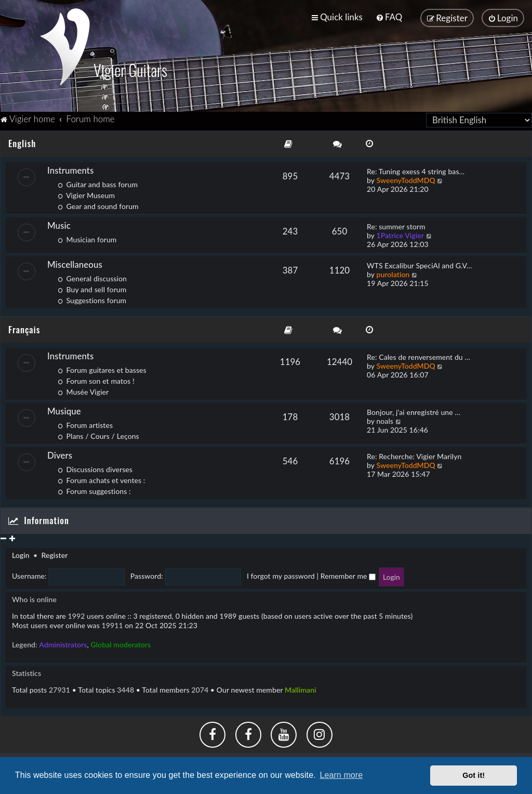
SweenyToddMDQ (405, 178)
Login (21, 552)
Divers (60, 453)
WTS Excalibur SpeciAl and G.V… (420, 263)
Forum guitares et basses (102, 367)
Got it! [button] (474, 775)
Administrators (63, 642)
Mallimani (301, 687)
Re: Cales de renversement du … (418, 354)
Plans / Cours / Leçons (98, 433)
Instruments (70, 168)
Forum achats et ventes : (101, 478)
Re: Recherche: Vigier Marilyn (414, 454)
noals (385, 418)
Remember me (348, 573)
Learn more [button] (341, 775)
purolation (393, 272)
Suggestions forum (92, 298)
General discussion (92, 276)
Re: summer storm (396, 224)
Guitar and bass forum (98, 182)
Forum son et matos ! (96, 378)
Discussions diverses (95, 467)
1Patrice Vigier (400, 233)
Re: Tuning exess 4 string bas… (416, 169)
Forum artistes (85, 422)
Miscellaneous (75, 262)
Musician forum (87, 237)
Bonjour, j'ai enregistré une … (414, 409)
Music (59, 223)
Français (24, 327)
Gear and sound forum (98, 204)
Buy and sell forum (92, 287)
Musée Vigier (83, 389)
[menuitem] (389, 16)
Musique (64, 408)
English (22, 141)
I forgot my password (281, 573)
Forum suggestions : (94, 489)
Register (54, 552)
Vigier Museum (86, 193)
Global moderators (121, 642)
